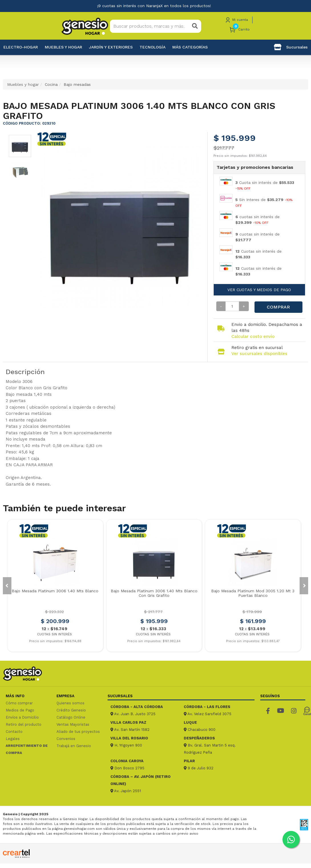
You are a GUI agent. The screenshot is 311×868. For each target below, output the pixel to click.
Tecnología (153, 47)
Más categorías (190, 47)
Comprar (278, 307)
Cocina (51, 84)
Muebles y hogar (63, 47)
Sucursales (291, 47)
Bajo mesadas (77, 84)
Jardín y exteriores (111, 47)
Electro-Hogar (21, 47)
